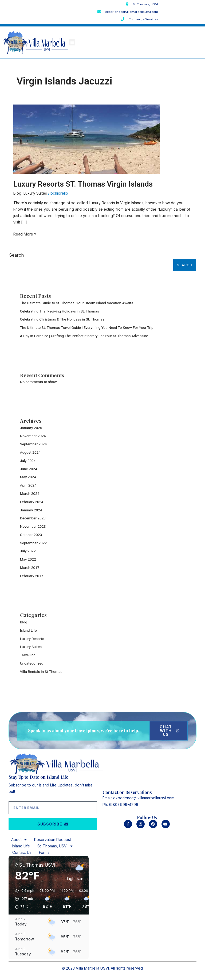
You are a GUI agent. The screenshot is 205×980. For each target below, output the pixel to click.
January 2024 (31, 510)
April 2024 (28, 485)
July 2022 (28, 551)
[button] (72, 42)
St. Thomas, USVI (55, 846)
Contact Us (22, 852)
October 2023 (31, 535)
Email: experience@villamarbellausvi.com (138, 798)
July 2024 (28, 461)
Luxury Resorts (32, 639)
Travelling (28, 655)
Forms (44, 852)
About (19, 840)
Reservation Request (53, 840)
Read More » (25, 234)
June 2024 (29, 469)
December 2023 (33, 518)
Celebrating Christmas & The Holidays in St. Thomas (62, 319)
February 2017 (32, 576)
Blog (17, 193)
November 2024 (33, 436)
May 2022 (28, 559)
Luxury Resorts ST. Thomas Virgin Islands (83, 184)
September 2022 (33, 543)
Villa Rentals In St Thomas (41, 672)
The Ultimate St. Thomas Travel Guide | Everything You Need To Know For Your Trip (87, 327)
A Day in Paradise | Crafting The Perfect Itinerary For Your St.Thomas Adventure (84, 336)
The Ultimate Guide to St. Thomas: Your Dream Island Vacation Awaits (77, 303)
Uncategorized (32, 663)
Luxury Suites (35, 193)
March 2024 (30, 493)
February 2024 (32, 502)
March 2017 (30, 568)
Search (16, 255)
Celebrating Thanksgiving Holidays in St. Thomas (60, 311)
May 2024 (28, 477)
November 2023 (33, 526)
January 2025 (31, 428)
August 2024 (30, 452)
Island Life (28, 630)
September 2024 (33, 444)
